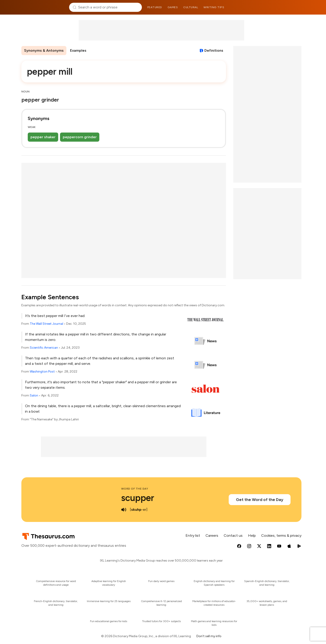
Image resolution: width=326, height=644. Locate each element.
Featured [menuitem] (155, 7)
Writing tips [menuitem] (214, 7)
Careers (212, 535)
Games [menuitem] (173, 7)
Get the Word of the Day (260, 500)
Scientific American (44, 348)
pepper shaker (43, 137)
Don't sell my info (209, 636)
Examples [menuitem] (78, 50)
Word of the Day (135, 489)
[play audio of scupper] (124, 510)
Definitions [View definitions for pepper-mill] (214, 50)
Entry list (193, 535)
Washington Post (42, 372)
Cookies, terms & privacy (281, 535)
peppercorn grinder (80, 137)
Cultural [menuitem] (191, 7)
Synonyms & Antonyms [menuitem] (44, 50)
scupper (138, 498)
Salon (34, 395)
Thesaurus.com (43, 7)
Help (252, 535)
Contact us (233, 535)
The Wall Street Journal (46, 324)
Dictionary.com (283, 7)
